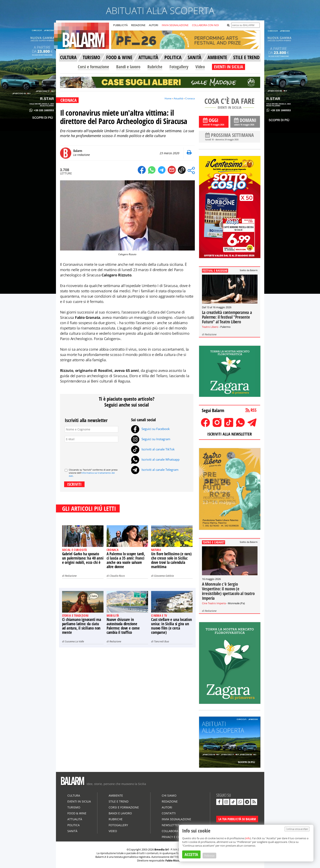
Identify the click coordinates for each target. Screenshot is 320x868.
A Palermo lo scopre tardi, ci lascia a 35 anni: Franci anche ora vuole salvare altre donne (126, 560)
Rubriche (155, 67)
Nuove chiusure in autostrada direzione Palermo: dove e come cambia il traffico (123, 626)
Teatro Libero (210, 327)
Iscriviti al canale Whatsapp (155, 459)
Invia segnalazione (176, 819)
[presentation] (96, 454)
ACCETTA (191, 854)
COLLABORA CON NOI (205, 25)
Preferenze (209, 856)
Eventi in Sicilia (79, 801)
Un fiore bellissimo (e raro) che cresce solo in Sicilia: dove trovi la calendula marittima (171, 560)
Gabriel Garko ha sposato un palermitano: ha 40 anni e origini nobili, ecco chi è (83, 558)
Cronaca (190, 98)
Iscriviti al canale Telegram (155, 470)
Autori (167, 807)
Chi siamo (169, 795)
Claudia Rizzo (117, 576)
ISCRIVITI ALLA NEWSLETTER (230, 434)
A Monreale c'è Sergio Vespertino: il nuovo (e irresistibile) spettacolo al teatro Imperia (228, 591)
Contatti (169, 813)
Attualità (178, 98)
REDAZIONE (138, 25)
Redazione (71, 576)
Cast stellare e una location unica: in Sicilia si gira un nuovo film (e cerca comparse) (171, 626)
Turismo (74, 807)
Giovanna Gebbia (164, 576)
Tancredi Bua (161, 641)
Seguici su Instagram (151, 439)
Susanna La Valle (74, 641)
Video (200, 67)
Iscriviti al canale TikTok (153, 449)
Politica (74, 825)
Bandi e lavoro (128, 67)
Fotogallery (179, 67)
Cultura (74, 795)
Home (168, 98)
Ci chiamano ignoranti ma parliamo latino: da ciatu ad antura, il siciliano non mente (82, 626)
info (248, 838)
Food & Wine (77, 813)
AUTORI (154, 25)
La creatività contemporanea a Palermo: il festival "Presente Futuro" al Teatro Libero (227, 317)
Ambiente (116, 795)
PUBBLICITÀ (120, 25)
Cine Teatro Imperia (214, 603)
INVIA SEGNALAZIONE (175, 25)
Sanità (72, 831)
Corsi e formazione (93, 67)
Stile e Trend (119, 801)
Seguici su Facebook (150, 429)
